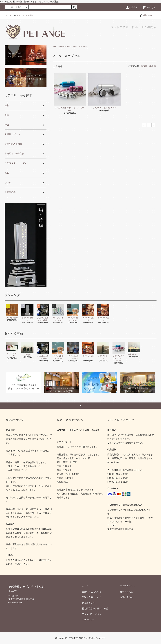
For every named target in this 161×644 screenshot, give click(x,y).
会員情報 (131, 7)
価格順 (144, 66)
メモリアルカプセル (79, 46)
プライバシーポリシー (93, 614)
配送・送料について (92, 597)
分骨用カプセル (65, 46)
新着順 (152, 66)
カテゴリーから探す (23, 15)
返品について (88, 603)
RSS (84, 620)
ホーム (8, 15)
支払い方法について (92, 592)
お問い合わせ (146, 15)
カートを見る (126, 592)
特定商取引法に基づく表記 (95, 608)
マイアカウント (128, 586)
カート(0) (149, 7)
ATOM (91, 620)
